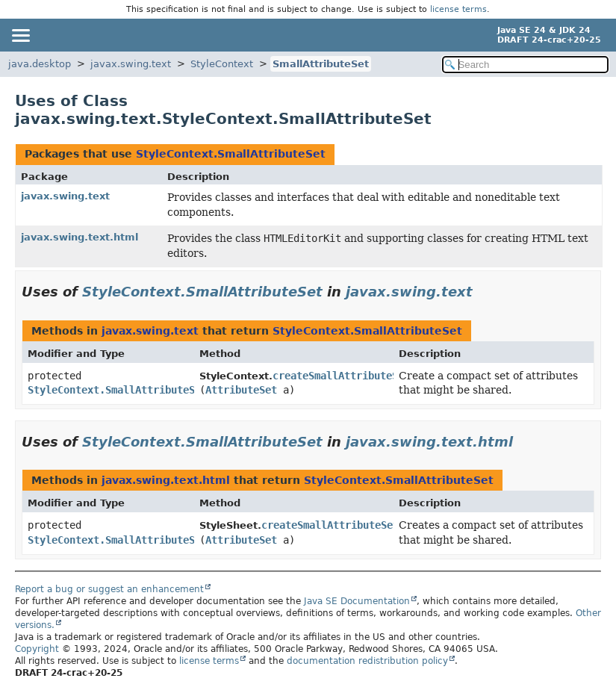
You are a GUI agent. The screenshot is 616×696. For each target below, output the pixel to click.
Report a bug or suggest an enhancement (109, 589)
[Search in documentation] (526, 65)
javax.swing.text (131, 64)
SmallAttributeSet (321, 64)
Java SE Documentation (357, 601)
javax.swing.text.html (80, 237)
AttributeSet (241, 390)
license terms (458, 9)
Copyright (37, 649)
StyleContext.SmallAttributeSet (231, 154)
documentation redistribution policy (367, 661)
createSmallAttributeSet (341, 376)
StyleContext (222, 64)
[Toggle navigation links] (20, 35)
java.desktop (40, 64)
